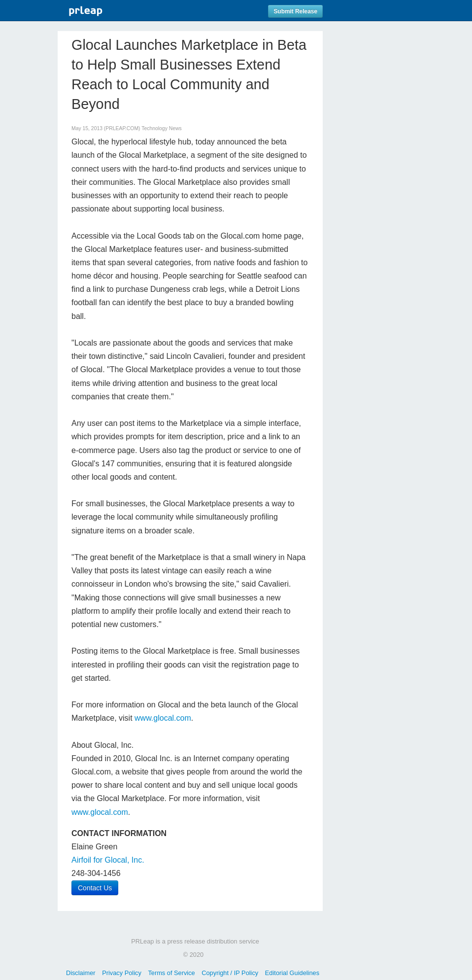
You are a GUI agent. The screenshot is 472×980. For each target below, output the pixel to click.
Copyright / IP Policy (230, 973)
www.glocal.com (163, 718)
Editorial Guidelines (292, 973)
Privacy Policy (122, 973)
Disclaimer (81, 973)
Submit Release (295, 11)
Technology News (161, 128)
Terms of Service (171, 973)
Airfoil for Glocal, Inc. (108, 860)
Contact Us (95, 888)
